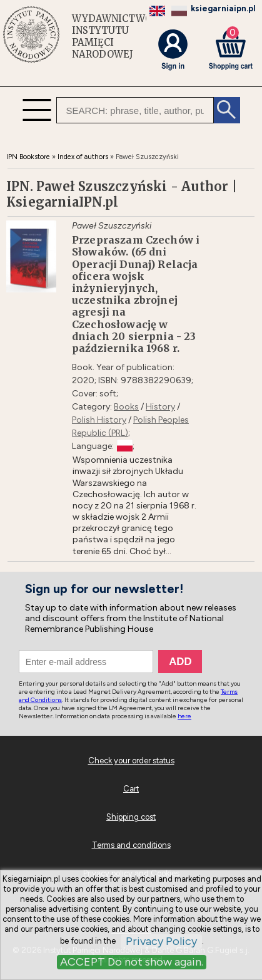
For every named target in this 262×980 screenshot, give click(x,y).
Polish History (99, 420)
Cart (131, 789)
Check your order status (131, 761)
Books (126, 407)
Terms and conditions (131, 845)
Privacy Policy (161, 941)
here (184, 716)
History (160, 407)
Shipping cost (131, 817)
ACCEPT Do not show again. (132, 962)
